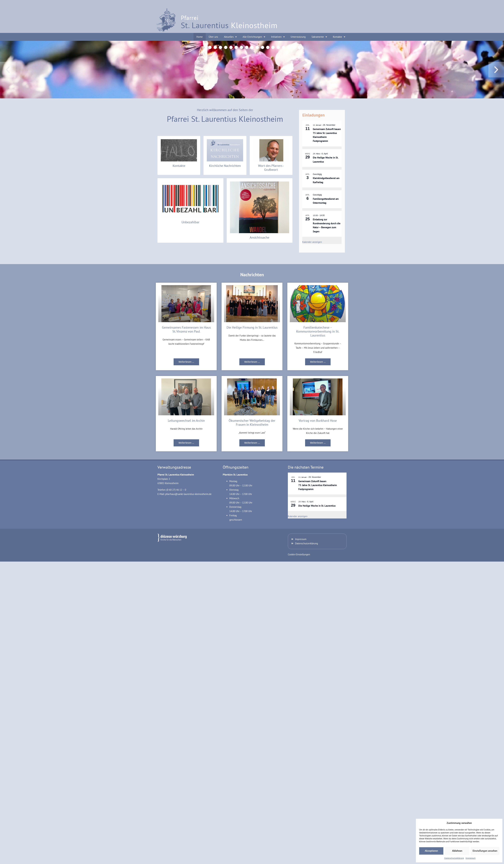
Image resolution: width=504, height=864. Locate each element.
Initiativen (278, 37)
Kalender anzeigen (312, 242)
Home (200, 37)
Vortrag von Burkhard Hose (318, 421)
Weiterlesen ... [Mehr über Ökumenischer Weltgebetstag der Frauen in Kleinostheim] (252, 443)
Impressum (471, 858)
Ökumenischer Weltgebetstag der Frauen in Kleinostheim (252, 423)
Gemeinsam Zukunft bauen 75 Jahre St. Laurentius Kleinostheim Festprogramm (318, 485)
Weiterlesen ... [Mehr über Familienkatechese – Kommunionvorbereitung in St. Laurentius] (318, 362)
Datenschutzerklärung (454, 858)
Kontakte (339, 37)
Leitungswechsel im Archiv (186, 421)
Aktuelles (230, 37)
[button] (8, 70)
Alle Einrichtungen (254, 37)
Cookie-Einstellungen (299, 554)
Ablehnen (457, 851)
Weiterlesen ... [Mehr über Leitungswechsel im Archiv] (186, 443)
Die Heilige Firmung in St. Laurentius (252, 327)
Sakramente (319, 37)
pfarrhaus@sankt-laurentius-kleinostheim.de (188, 494)
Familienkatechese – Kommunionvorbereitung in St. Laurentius (318, 331)
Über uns (213, 37)
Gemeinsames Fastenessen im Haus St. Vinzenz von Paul (186, 329)
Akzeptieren (431, 851)
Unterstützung (298, 37)
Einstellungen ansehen (485, 851)
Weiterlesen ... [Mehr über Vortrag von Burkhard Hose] (318, 443)
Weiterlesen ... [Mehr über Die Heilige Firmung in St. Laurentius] (252, 362)
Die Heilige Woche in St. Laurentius (317, 506)
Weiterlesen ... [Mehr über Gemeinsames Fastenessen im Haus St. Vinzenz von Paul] (186, 362)
